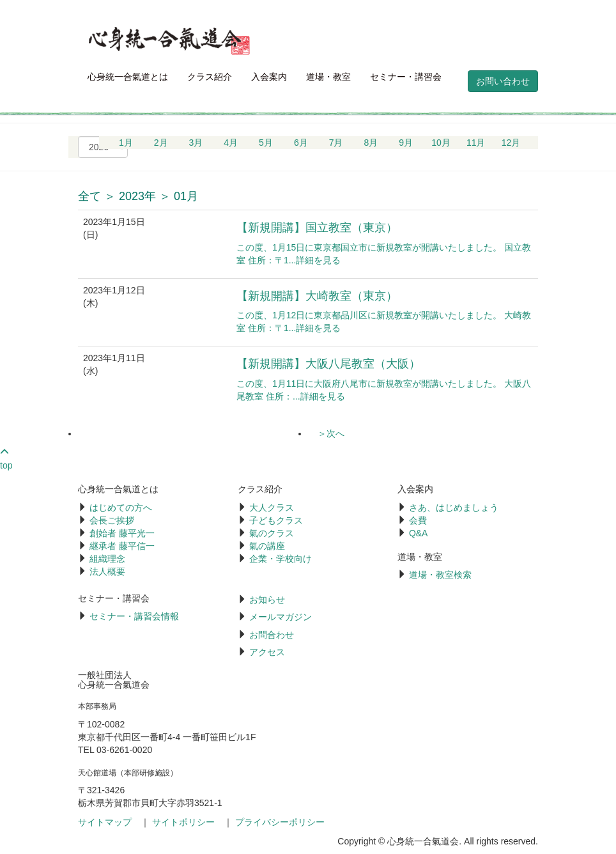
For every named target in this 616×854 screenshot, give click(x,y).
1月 (126, 143)
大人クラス (272, 508)
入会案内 (269, 77)
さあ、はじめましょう (454, 508)
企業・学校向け (281, 559)
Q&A (419, 533)
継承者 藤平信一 (122, 546)
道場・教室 (328, 77)
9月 (406, 143)
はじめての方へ (121, 508)
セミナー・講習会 (406, 77)
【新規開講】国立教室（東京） (317, 228)
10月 (441, 143)
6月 (301, 143)
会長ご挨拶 (112, 520)
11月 (476, 143)
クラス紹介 (210, 77)
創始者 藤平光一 (122, 533)
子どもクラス (276, 520)
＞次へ (331, 433)
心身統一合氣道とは (128, 77)
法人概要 (107, 571)
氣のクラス (272, 533)
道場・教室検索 (440, 575)
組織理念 (107, 559)
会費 (418, 520)
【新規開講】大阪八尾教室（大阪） (328, 364)
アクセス (267, 652)
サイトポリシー (183, 822)
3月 (196, 143)
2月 (161, 143)
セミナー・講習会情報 (134, 616)
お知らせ (267, 600)
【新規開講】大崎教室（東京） (317, 296)
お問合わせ (272, 635)
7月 (336, 143)
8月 (371, 143)
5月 (266, 143)
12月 (511, 143)
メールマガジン (281, 617)
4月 (231, 143)
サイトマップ (105, 822)
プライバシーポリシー (280, 822)
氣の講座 (267, 546)
